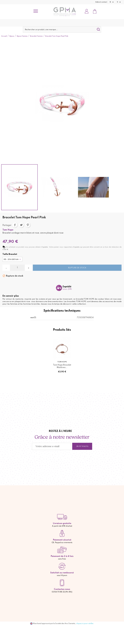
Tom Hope (8, 230)
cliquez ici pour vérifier (85, 624)
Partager (15, 225)
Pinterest (28, 225)
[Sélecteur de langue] (119, 2)
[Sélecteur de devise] (112, 2)
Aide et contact (101, 2)
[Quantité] (17, 268)
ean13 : (34, 318)
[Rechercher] (62, 30)
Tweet (21, 225)
